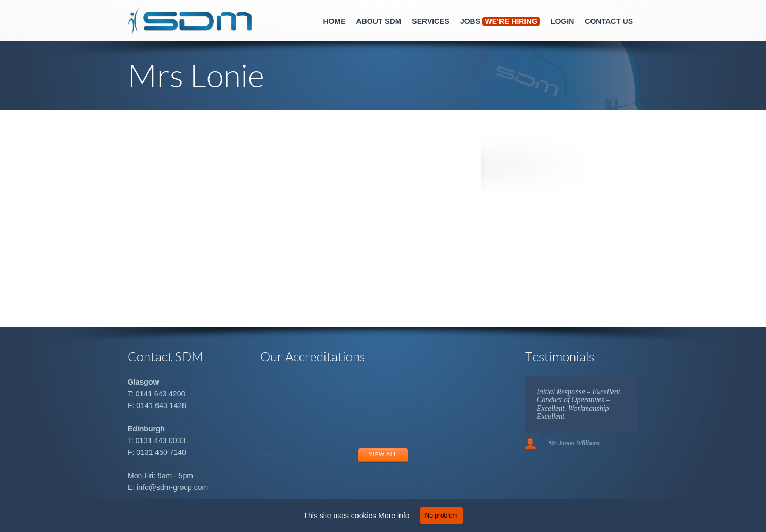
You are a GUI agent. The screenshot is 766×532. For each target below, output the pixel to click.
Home (335, 21)
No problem (442, 516)
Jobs (500, 21)
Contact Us (609, 21)
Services (431, 21)
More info (394, 516)
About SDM (379, 21)
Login (562, 21)
